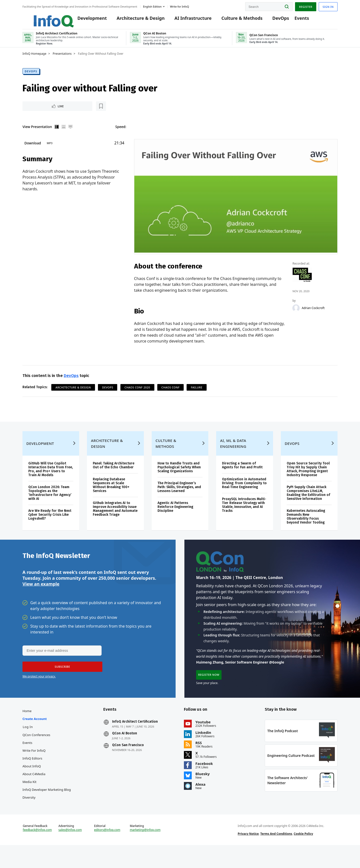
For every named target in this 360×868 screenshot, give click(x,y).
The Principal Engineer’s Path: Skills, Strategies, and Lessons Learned (179, 497)
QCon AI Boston (125, 749)
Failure (196, 393)
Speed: (121, 132)
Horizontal (64, 132)
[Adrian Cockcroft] (296, 313)
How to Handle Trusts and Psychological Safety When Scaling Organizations (179, 477)
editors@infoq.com (107, 850)
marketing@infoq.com (145, 850)
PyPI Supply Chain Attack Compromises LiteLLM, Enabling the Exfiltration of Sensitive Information (308, 503)
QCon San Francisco (128, 761)
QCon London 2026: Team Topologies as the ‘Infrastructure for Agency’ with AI (50, 503)
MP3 (50, 148)
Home (27, 727)
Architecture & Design (134, 20)
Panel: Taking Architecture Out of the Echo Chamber (114, 476)
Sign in (328, 6)
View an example (41, 597)
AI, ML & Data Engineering (233, 454)
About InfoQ (32, 782)
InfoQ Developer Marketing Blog (47, 805)
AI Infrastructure (186, 20)
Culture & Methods (235, 20)
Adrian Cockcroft (313, 313)
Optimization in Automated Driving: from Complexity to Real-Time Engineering (244, 493)
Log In (28, 743)
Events (295, 20)
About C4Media (34, 790)
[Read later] (52, 111)
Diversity (29, 813)
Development (85, 20)
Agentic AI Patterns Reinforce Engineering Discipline (175, 517)
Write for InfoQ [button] (180, 6)
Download (33, 148)
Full (71, 132)
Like (36, 111)
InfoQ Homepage (34, 58)
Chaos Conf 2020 (137, 393)
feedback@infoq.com (37, 850)
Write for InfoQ (34, 766)
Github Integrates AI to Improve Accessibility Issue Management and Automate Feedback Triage (115, 519)
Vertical (57, 132)
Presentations (62, 58)
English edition (152, 6)
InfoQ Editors (32, 774)
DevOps (274, 20)
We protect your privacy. (39, 690)
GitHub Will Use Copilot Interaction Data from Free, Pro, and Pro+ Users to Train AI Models (51, 479)
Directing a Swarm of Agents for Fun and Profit (242, 476)
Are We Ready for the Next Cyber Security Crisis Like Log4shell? (50, 525)
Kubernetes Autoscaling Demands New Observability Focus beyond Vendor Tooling (306, 527)
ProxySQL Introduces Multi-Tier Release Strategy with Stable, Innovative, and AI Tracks (244, 515)
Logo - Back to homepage (43, 18)
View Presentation (37, 132)
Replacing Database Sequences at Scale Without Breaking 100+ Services (111, 495)
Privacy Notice (248, 854)
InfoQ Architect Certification (135, 738)
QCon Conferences (36, 751)
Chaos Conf (170, 393)
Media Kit (29, 798)
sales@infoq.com (70, 850)
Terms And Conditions (276, 854)
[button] (61, 680)
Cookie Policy (303, 854)
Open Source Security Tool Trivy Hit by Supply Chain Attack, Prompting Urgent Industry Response (308, 479)
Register (306, 6)
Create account (35, 735)
